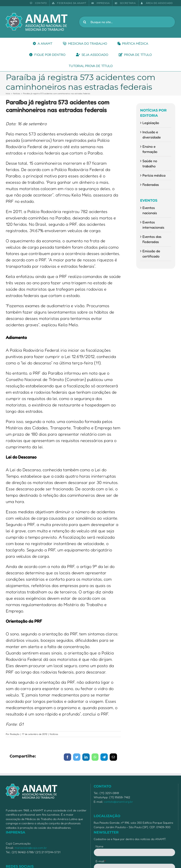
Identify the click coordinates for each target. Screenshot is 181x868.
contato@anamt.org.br (118, 802)
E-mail (101, 861)
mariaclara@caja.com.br (31, 848)
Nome (99, 846)
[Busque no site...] (127, 22)
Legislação (151, 123)
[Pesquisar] (85, 22)
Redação (15, 734)
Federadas (151, 185)
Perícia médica (154, 175)
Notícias (54, 734)
